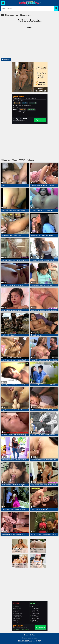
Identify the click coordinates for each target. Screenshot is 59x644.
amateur (6, 59)
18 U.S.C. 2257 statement (27, 641)
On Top (32, 635)
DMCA (39, 641)
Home (26, 635)
